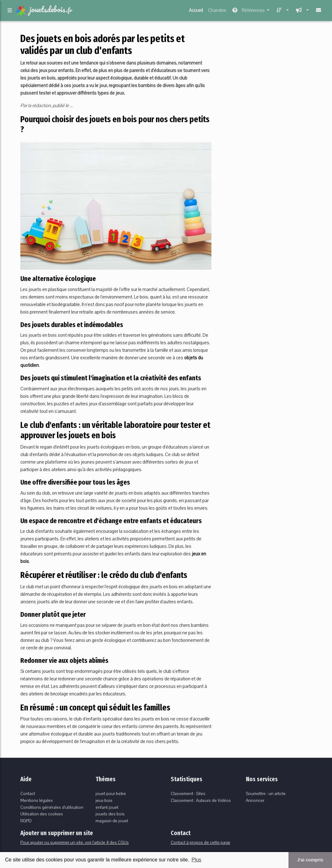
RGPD (26, 821)
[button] (282, 12)
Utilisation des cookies (42, 814)
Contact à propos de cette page (200, 842)
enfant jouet (107, 807)
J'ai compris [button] (310, 860)
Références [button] (249, 12)
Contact (28, 794)
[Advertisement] (266, 72)
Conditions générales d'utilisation (52, 807)
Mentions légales (37, 800)
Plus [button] (196, 860)
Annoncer (255, 800)
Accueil (196, 12)
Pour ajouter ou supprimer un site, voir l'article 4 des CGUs (75, 842)
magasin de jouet (112, 821)
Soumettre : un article (266, 794)
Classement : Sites (188, 794)
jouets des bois (110, 814)
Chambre (217, 12)
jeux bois (104, 800)
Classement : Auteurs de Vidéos (201, 800)
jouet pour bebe (111, 794)
